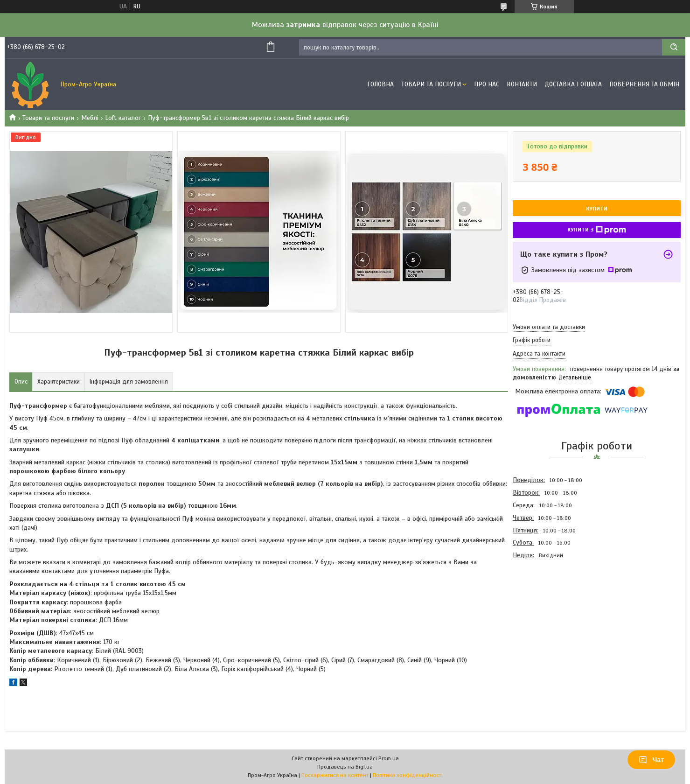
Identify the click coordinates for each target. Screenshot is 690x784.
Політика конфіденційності (408, 775)
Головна (380, 84)
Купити (597, 209)
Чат (651, 760)
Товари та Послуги (431, 84)
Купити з (597, 230)
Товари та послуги (48, 118)
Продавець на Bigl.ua (345, 767)
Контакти (522, 84)
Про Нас (487, 84)
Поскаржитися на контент (335, 775)
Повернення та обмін (644, 84)
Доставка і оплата (573, 84)
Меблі (90, 118)
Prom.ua (389, 758)
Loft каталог (123, 118)
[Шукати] (674, 47)
